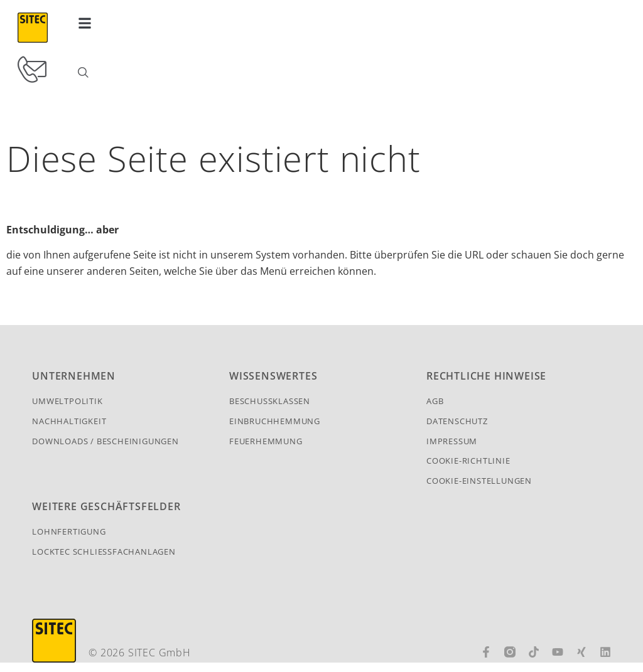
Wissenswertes (273, 385)
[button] (85, 23)
